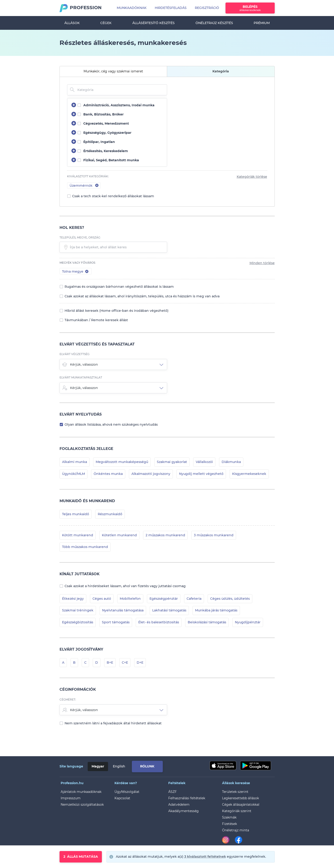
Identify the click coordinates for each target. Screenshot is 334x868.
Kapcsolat (122, 798)
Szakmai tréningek (78, 610)
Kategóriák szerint (237, 811)
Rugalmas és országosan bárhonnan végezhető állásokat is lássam (119, 287)
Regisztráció (207, 8)
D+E (140, 663)
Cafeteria (194, 599)
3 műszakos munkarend (214, 535)
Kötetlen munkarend (119, 535)
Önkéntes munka (108, 474)
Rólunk (147, 766)
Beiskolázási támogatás (207, 622)
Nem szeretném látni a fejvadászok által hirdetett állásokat (113, 723)
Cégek (106, 23)
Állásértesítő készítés (153, 23)
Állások (72, 23)
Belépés (250, 8)
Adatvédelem (179, 805)
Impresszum (71, 798)
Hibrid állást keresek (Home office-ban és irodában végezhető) (117, 311)
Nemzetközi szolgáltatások (82, 805)
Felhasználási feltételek (187, 798)
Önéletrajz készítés (214, 23)
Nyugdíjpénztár (248, 622)
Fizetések (229, 824)
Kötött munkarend (78, 535)
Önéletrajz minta (236, 830)
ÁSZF (172, 792)
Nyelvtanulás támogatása (123, 610)
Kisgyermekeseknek (249, 474)
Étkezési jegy (73, 599)
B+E (110, 663)
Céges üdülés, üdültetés (230, 599)
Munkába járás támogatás (216, 610)
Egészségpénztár (164, 599)
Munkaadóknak (132, 8)
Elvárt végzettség (75, 354)
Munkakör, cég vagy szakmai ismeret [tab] (113, 71)
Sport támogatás (116, 622)
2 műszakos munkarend (165, 535)
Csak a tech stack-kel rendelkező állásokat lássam (113, 196)
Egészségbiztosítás (78, 622)
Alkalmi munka (75, 462)
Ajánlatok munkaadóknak (81, 792)
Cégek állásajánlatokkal (241, 805)
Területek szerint (235, 792)
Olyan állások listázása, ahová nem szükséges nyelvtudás (111, 424)
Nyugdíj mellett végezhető (201, 474)
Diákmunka (231, 462)
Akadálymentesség (183, 811)
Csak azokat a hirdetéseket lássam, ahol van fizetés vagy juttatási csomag (125, 586)
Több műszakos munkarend (85, 547)
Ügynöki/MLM (73, 474)
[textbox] (113, 247)
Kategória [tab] (221, 71)
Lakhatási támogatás (169, 610)
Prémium (262, 23)
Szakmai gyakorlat (172, 462)
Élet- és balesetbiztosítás (159, 622)
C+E (125, 663)
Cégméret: (68, 700)
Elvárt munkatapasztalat (81, 377)
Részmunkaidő (110, 514)
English (119, 766)
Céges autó (102, 599)
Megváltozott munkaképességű (122, 462)
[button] (87, 271)
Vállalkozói (204, 462)
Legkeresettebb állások (240, 798)
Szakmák (229, 817)
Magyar (98, 766)
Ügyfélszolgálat (127, 792)
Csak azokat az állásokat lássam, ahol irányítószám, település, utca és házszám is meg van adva (142, 296)
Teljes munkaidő (76, 514)
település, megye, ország (80, 237)
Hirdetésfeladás (171, 8)
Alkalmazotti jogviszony (151, 474)
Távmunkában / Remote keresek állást (96, 320)
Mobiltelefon (130, 599)
